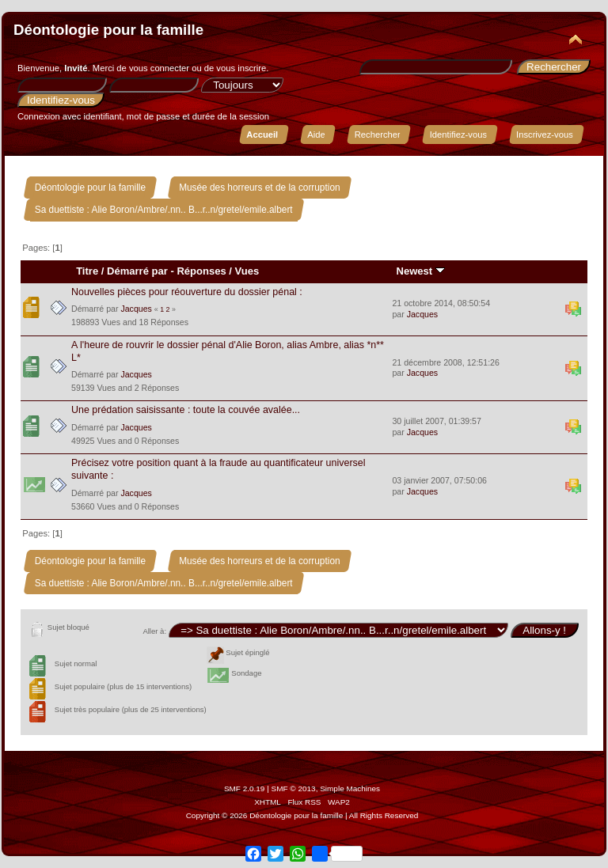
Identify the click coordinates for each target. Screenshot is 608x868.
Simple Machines (350, 788)
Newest (421, 271)
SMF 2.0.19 (245, 788)
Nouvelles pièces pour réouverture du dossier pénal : (187, 292)
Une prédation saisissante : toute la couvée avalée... (186, 410)
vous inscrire (241, 68)
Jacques (136, 309)
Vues (247, 271)
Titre (87, 271)
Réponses (201, 271)
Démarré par (137, 271)
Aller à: (154, 631)
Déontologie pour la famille (108, 30)
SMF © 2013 (294, 788)
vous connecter (159, 68)
